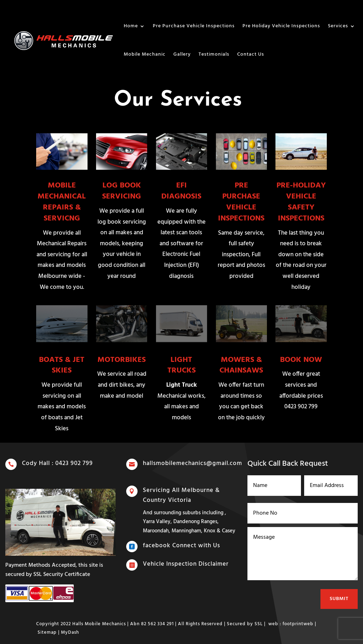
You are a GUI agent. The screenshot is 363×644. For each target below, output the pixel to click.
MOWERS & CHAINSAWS (241, 365)
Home (131, 26)
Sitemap (47, 632)
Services (338, 26)
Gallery (182, 54)
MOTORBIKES (122, 360)
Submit (338, 594)
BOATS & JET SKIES (62, 365)
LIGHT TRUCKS (181, 365)
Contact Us (251, 54)
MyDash (70, 632)
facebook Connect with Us (182, 546)
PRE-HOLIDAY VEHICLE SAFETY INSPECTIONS (301, 202)
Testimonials (214, 54)
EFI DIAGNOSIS (181, 191)
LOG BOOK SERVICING (122, 191)
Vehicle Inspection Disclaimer (186, 564)
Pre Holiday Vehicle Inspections (281, 26)
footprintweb (298, 624)
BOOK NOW (301, 360)
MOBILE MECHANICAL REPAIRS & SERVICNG (62, 202)
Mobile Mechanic (145, 54)
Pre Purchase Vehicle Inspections (194, 26)
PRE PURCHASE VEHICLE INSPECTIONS (241, 202)
